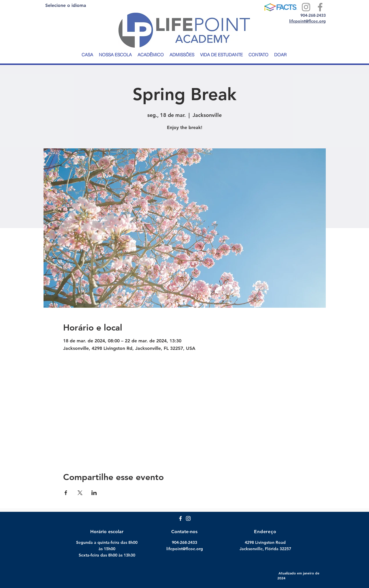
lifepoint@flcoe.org (307, 21)
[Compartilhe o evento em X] (80, 493)
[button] (115, 55)
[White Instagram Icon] (188, 518)
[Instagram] (306, 7)
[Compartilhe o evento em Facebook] (66, 493)
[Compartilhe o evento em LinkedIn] (94, 493)
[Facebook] (320, 7)
